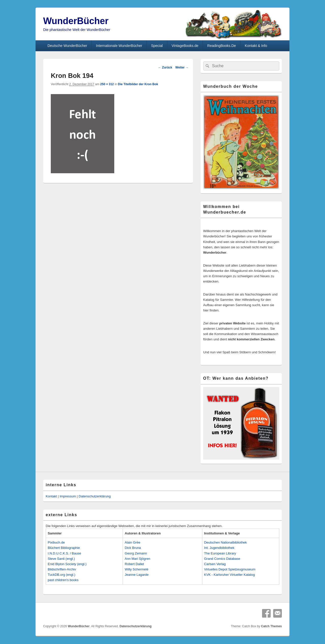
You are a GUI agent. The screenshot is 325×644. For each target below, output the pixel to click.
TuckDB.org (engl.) (62, 575)
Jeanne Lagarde (137, 575)
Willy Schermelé (136, 569)
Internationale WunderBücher (119, 46)
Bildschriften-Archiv (62, 569)
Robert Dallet (134, 564)
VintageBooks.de (185, 46)
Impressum (68, 496)
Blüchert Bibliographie (64, 548)
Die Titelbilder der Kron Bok (138, 84)
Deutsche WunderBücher (67, 46)
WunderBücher (76, 21)
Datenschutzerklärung (95, 496)
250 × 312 (107, 84)
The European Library (220, 553)
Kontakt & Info (256, 46)
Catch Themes (271, 626)
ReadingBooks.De (222, 46)
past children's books (63, 580)
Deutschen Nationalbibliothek (225, 542)
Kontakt (51, 496)
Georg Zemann (136, 553)
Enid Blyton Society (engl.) (67, 564)
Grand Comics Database (222, 559)
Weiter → (182, 67)
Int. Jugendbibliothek (219, 548)
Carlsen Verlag (215, 564)
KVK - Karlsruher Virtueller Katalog (230, 575)
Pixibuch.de (56, 542)
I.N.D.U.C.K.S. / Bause (64, 553)
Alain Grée (132, 542)
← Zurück (165, 67)
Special (157, 46)
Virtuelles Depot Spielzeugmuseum (230, 569)
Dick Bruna (133, 548)
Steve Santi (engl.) (61, 559)
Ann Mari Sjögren (137, 559)
